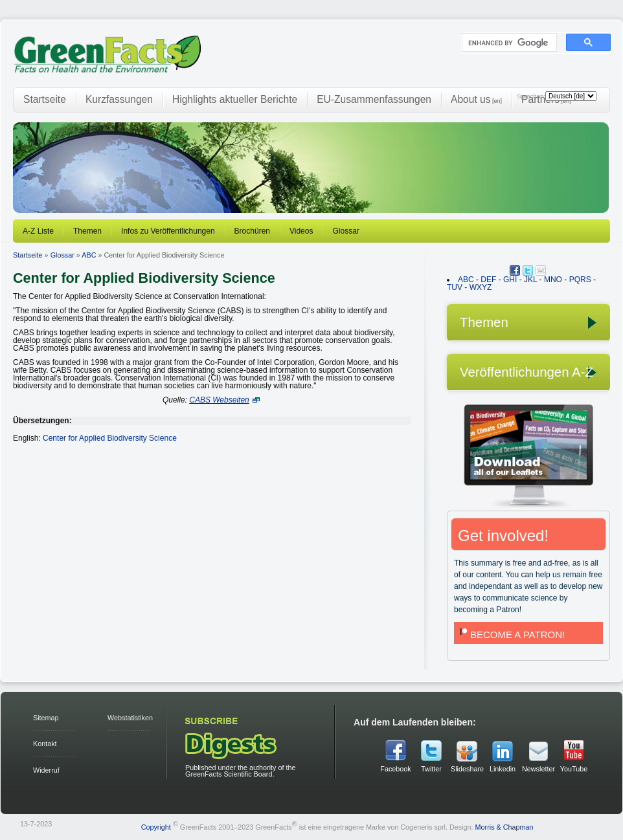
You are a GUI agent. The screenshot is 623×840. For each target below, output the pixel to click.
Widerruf (46, 770)
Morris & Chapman (504, 826)
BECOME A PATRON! (511, 635)
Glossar (345, 231)
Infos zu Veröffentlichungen (168, 231)
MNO (553, 280)
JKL (530, 280)
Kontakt (45, 744)
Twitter (431, 769)
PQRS (580, 280)
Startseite (45, 99)
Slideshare (467, 769)
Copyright (156, 826)
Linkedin (503, 769)
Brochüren (252, 231)
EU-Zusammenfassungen (374, 99)
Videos (301, 231)
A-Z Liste (38, 231)
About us (476, 99)
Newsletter (538, 769)
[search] (508, 43)
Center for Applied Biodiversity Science (110, 438)
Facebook (395, 769)
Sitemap (46, 718)
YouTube (574, 769)
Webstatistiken (130, 718)
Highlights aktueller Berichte (235, 99)
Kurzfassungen (119, 99)
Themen (87, 231)
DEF (488, 280)
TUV (455, 287)
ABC (89, 255)
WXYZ (481, 287)
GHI (510, 280)
